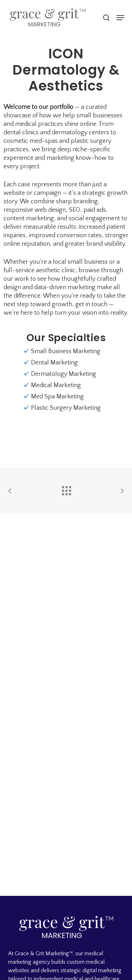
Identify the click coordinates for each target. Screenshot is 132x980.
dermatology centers (80, 133)
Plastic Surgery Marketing (66, 408)
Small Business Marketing (66, 351)
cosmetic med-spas (31, 141)
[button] (120, 18)
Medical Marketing (56, 385)
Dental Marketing (54, 363)
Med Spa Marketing (57, 397)
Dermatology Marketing (64, 374)
